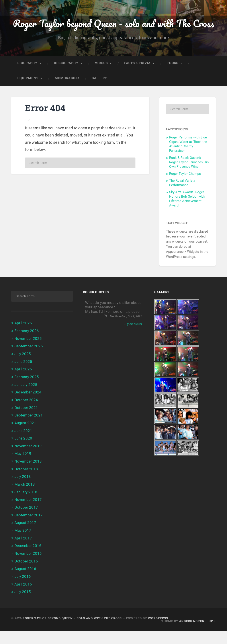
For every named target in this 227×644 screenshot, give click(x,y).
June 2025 (23, 377)
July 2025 (23, 370)
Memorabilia (67, 94)
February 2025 (27, 392)
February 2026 (27, 347)
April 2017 (23, 551)
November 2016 (28, 567)
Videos (101, 79)
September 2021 (29, 430)
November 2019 (28, 461)
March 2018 (25, 498)
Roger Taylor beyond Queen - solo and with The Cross (114, 31)
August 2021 (25, 438)
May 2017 (23, 544)
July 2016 (23, 590)
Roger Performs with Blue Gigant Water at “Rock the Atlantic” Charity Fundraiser (188, 160)
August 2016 (25, 582)
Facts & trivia (137, 79)
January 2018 (26, 506)
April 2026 (23, 339)
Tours (173, 79)
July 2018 (23, 491)
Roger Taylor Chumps (185, 190)
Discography (66, 79)
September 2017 (29, 529)
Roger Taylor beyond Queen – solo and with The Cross (72, 631)
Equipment (28, 94)
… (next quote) (133, 340)
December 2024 (28, 407)
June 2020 (23, 453)
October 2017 (26, 521)
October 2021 (26, 423)
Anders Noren (192, 634)
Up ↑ (212, 634)
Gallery (99, 94)
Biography (27, 79)
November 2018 (28, 476)
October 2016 (26, 574)
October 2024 (26, 415)
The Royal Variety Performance (182, 199)
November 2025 (28, 354)
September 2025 (29, 362)
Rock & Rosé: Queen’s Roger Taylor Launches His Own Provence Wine (189, 178)
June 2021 (23, 445)
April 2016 (23, 597)
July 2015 (23, 605)
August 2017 (25, 536)
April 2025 (23, 385)
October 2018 (26, 483)
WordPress (158, 631)
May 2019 (23, 468)
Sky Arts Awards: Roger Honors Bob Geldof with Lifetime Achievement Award (187, 215)
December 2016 (28, 559)
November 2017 (28, 514)
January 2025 (26, 400)
